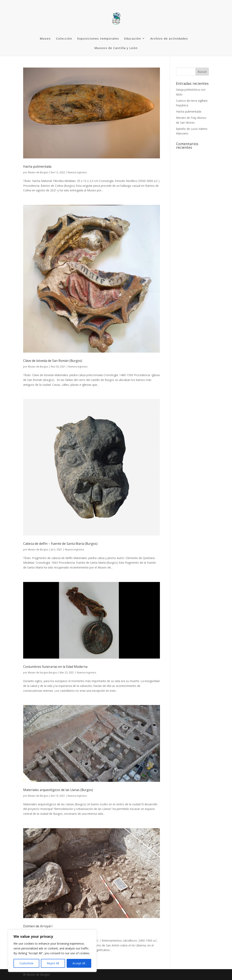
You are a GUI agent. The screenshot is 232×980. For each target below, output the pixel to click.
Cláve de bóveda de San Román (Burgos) (53, 361)
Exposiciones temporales (98, 39)
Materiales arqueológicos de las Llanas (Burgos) (58, 790)
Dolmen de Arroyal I (38, 926)
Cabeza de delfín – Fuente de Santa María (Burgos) (60, 544)
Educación (133, 39)
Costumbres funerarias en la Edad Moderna (55, 667)
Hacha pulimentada (37, 166)
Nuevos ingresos (77, 172)
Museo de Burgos (38, 172)
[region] (52, 951)
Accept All (79, 963)
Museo (45, 39)
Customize (26, 963)
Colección (64, 39)
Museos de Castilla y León (116, 48)
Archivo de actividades (169, 39)
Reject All (53, 963)
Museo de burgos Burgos (42, 673)
